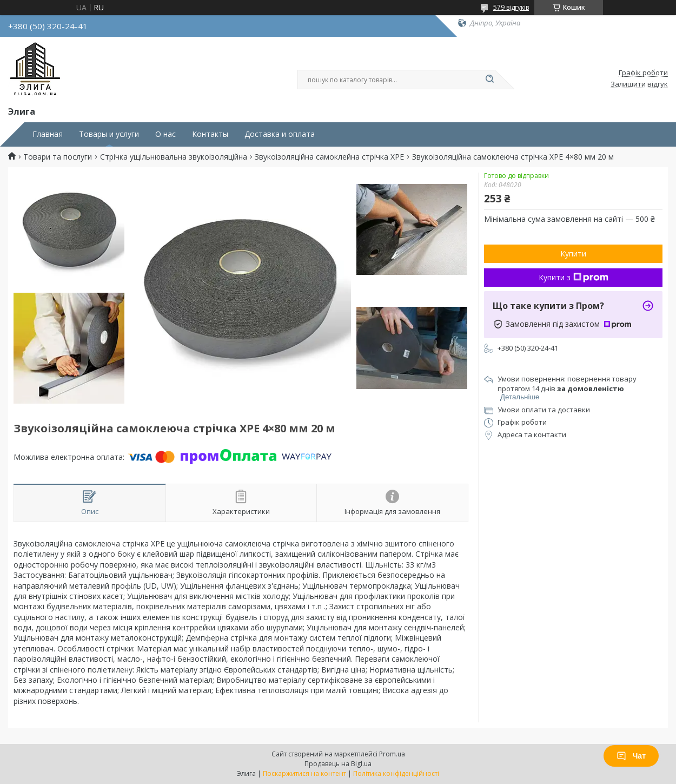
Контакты (210, 134)
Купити (573, 253)
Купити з (574, 277)
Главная (48, 134)
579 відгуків (511, 7)
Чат (631, 756)
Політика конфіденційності (396, 773)
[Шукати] (489, 80)
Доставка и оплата (280, 134)
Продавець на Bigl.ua (338, 764)
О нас (165, 134)
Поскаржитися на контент (304, 773)
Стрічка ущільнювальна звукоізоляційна (174, 157)
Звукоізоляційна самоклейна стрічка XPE (329, 157)
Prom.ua (392, 754)
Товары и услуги (109, 134)
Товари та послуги (58, 157)
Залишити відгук (639, 84)
